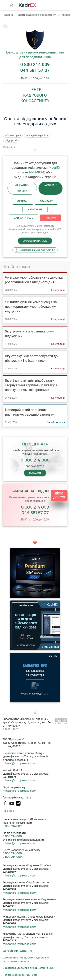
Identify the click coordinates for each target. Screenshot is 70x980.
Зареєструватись (35, 241)
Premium (50, 218)
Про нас (8, 811)
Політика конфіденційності (20, 975)
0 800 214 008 (12, 836)
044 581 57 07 (35, 513)
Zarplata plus (23, 218)
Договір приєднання (17, 951)
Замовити (50, 185)
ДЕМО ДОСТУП (59, 495)
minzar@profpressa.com (19, 763)
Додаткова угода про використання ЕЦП (28, 968)
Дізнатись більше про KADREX (35, 250)
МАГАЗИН (35, 473)
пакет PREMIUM (32, 172)
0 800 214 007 (12, 826)
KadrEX (55, 168)
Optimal (23, 201)
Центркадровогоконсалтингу (35, 95)
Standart (46, 201)
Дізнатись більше (22, 188)
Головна (8, 15)
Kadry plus (35, 210)
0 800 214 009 (35, 507)
